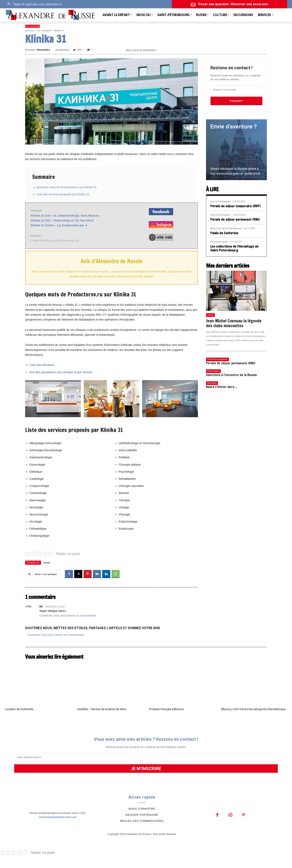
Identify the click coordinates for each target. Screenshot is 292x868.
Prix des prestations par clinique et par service (61, 372)
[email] (236, 90)
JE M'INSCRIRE (146, 769)
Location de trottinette (19, 709)
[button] (33, 4)
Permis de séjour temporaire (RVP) (235, 206)
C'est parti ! (236, 101)
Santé (47, 563)
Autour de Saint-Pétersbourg (226, 228)
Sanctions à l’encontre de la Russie (231, 375)
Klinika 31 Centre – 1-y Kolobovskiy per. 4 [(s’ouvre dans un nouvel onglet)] (59, 225)
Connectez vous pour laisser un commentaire (68, 616)
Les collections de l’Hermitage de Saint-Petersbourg (234, 248)
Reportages (213, 371)
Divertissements (219, 242)
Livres (210, 315)
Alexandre (43, 50)
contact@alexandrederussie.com (58, 817)
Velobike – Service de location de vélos (102, 709)
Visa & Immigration (221, 201)
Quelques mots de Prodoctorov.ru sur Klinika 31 (67, 187)
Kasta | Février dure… (222, 387)
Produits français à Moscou (166, 709)
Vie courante (32, 26)
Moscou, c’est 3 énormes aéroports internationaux (253, 709)
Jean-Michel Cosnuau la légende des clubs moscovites (234, 323)
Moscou (30, 30)
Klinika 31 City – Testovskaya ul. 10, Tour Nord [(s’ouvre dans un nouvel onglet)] (62, 220)
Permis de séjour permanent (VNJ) (235, 219)
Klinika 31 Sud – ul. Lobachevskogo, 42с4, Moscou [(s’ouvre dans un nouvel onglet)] (65, 216)
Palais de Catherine (224, 233)
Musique (212, 383)
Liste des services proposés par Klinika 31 (63, 194)
